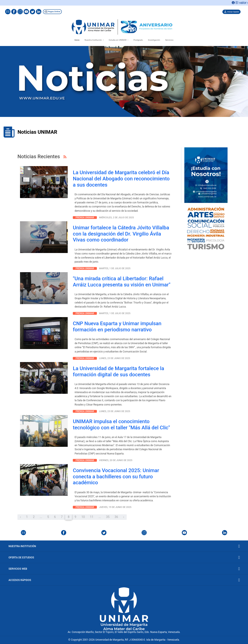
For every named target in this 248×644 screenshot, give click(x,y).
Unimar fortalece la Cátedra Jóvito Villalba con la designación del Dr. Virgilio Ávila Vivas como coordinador (121, 234)
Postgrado (138, 40)
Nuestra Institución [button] (93, 40)
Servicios (169, 40)
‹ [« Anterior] (20, 517)
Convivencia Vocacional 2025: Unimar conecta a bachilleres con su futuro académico (116, 477)
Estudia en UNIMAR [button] (118, 40)
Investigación (154, 40)
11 (92, 517)
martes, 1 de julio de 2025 (115, 268)
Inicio (78, 40)
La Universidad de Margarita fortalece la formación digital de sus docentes (118, 372)
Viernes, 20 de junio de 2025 (116, 460)
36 (116, 517)
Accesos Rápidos (124, 580)
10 (83, 517)
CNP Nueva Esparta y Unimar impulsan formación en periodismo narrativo (117, 327)
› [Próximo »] (124, 517)
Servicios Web (124, 569)
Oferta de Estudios (124, 558)
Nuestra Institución (124, 546)
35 (108, 517)
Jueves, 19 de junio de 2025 (115, 507)
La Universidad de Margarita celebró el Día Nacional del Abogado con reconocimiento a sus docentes (121, 179)
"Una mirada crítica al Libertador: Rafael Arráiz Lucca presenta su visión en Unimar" (122, 282)
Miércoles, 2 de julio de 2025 (117, 218)
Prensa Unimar (85, 218)
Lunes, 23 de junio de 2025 (115, 358)
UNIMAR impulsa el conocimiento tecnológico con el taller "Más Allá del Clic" (121, 425)
